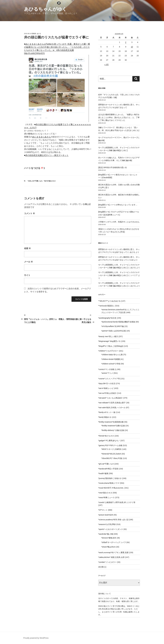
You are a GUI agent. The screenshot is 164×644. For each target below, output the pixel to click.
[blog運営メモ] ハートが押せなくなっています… (118, 205)
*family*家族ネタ (105, 417)
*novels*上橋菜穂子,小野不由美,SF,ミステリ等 (117, 502)
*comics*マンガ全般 (106, 369)
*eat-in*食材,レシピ (106, 388)
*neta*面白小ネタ (50, 181)
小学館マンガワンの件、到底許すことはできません (119, 222)
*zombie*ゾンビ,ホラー (107, 562)
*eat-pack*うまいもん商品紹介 (111, 398)
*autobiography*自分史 (107, 318)
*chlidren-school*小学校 (111, 364)
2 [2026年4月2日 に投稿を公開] (126, 42)
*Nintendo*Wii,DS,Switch (111, 454)
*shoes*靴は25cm (108, 547)
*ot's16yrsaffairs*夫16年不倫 (113, 326)
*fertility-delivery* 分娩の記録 (113, 430)
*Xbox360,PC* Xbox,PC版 (112, 458)
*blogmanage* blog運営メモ (109, 341)
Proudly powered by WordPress (36, 638)
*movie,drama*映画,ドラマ (109, 483)
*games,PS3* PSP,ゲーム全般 (110, 445)
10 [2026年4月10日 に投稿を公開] (132, 47)
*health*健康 (103, 473)
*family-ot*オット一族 (107, 412)
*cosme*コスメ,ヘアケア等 (109, 379)
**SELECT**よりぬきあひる (109, 301)
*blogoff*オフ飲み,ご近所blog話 (111, 346)
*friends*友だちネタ (106, 436)
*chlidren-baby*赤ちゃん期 (112, 355)
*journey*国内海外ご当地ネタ (110, 478)
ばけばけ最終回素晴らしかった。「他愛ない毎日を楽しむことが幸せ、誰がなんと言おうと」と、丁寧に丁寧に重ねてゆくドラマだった (119, 117)
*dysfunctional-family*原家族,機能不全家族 (118, 322)
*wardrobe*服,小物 (106, 534)
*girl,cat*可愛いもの (35, 181)
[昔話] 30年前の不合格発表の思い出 (113, 167)
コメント (29, 213)
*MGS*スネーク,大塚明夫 (112, 449)
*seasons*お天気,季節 (107, 524)
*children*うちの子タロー (108, 351)
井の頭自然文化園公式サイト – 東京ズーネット (47, 155)
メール (28, 262)
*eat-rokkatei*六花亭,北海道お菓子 (112, 403)
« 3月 (107, 65)
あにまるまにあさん (42, 137)
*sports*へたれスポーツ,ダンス (111, 529)
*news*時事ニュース (106, 497)
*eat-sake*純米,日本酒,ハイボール (112, 408)
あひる (39, 34)
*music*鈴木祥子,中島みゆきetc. (111, 488)
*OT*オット (103, 510)
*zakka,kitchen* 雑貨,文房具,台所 (111, 557)
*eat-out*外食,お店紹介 (107, 393)
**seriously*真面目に (106, 306)
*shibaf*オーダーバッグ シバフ (114, 542)
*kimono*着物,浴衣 (109, 538)
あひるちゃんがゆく (45, 9)
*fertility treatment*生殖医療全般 (111, 422)
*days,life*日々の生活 (107, 383)
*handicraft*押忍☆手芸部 (108, 469)
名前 (27, 248)
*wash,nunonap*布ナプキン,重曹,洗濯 (113, 552)
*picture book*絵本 (106, 515)
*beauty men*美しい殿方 (108, 336)
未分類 (101, 567)
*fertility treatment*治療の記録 (113, 426)
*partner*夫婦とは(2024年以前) (114, 331)
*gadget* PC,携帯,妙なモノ (109, 441)
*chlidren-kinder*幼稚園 (111, 359)
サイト (27, 275)
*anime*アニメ (107, 373)
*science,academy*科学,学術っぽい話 (113, 520)
